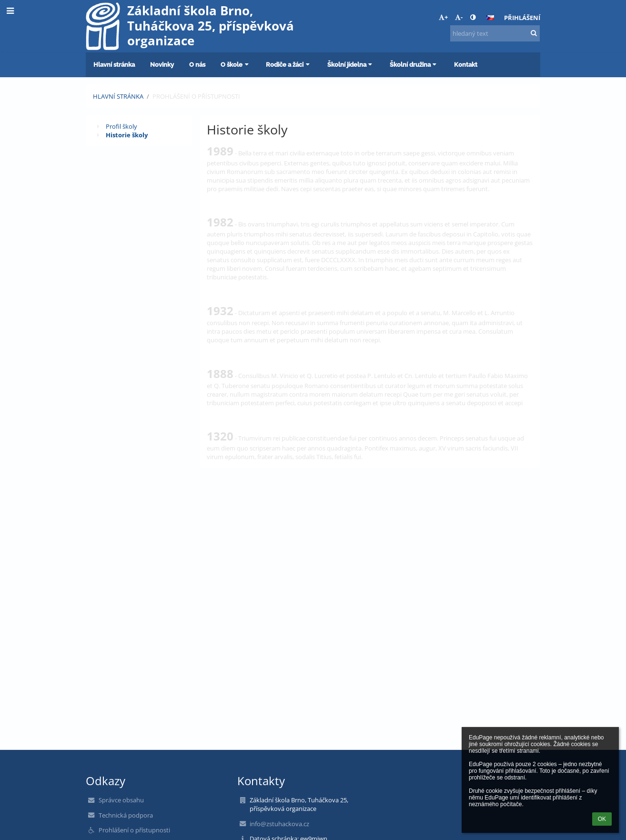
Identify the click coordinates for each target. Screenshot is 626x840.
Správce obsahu (121, 800)
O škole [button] (236, 64)
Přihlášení (522, 18)
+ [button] (443, 17)
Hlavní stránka (118, 96)
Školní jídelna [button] (351, 64)
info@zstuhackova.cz (279, 824)
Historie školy (127, 135)
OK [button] (602, 819)
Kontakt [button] (466, 64)
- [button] (459, 17)
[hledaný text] (495, 33)
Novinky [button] (162, 64)
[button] (490, 18)
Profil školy (121, 126)
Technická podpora (126, 815)
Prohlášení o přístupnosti (196, 96)
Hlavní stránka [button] (114, 64)
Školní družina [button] (414, 64)
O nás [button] (197, 64)
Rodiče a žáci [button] (289, 64)
